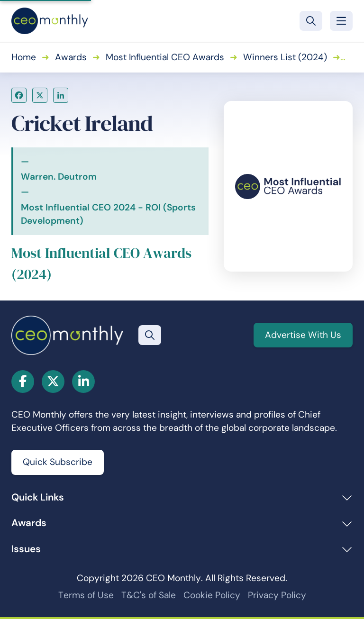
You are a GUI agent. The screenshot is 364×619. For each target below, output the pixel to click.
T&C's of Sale (149, 595)
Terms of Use (86, 595)
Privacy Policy (277, 595)
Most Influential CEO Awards (165, 57)
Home (24, 57)
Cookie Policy (212, 595)
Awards (71, 57)
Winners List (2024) (285, 57)
